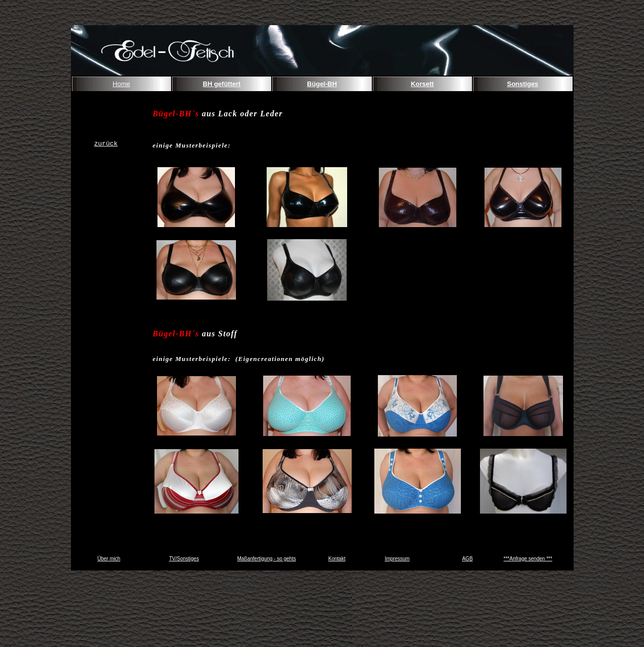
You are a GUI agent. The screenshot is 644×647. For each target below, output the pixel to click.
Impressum (397, 559)
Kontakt (337, 559)
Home (122, 84)
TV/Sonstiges (184, 559)
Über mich (109, 559)
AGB (467, 559)
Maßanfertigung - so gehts (266, 559)
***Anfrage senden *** (528, 559)
